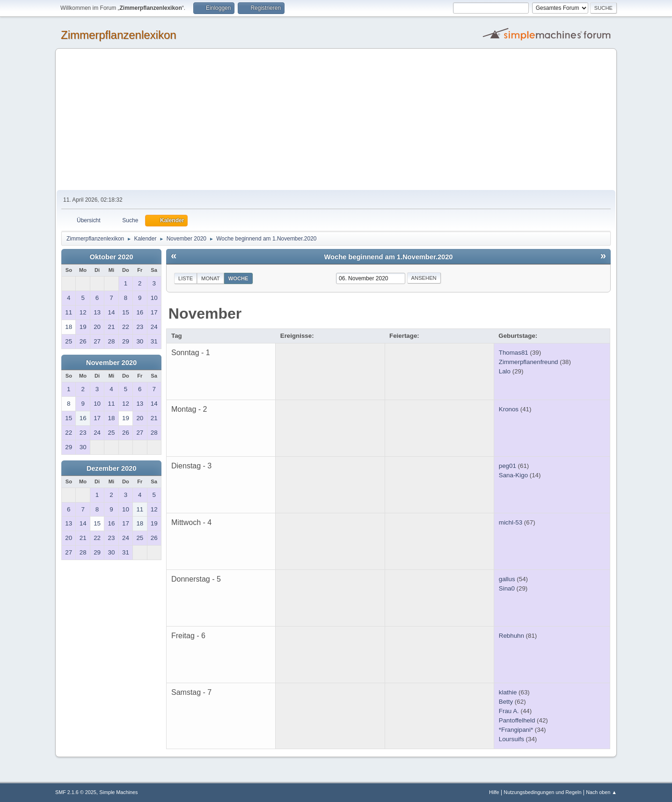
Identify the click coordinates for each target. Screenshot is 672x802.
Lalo (505, 371)
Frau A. (509, 711)
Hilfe (494, 792)
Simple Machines (118, 792)
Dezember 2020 (112, 468)
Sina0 (507, 588)
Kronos (509, 409)
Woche (238, 278)
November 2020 (111, 363)
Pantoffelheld (517, 720)
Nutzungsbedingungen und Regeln (542, 792)
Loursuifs (511, 739)
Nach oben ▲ (601, 792)
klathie (508, 692)
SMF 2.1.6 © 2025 (76, 792)
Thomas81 (514, 353)
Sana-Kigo (513, 475)
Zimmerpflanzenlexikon (119, 35)
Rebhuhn (511, 636)
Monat (211, 278)
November (205, 314)
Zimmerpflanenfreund (529, 362)
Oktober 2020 (112, 257)
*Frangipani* (516, 730)
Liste (186, 278)
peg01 (508, 466)
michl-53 (511, 522)
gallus (507, 579)
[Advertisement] (336, 120)
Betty (506, 702)
